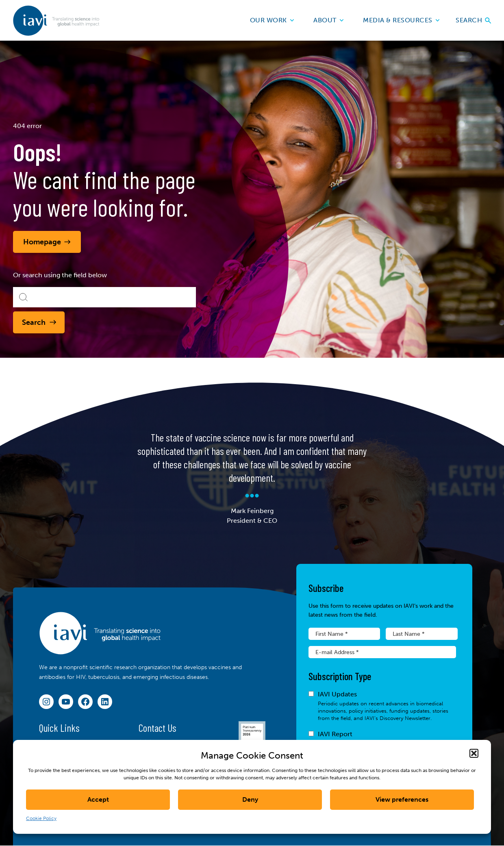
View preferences (402, 799)
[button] (474, 753)
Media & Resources (401, 20)
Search (473, 20)
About (328, 20)
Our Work (272, 20)
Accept (98, 799)
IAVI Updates (382, 706)
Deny (250, 799)
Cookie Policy (41, 818)
